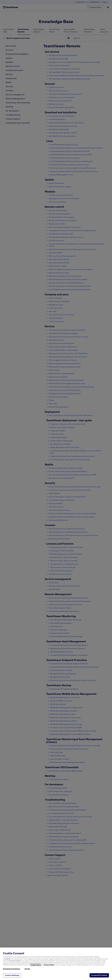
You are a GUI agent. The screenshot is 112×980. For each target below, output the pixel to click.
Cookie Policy (36, 965)
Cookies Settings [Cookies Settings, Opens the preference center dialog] (12, 975)
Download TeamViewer (12, 969)
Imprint (27, 969)
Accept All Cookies (99, 975)
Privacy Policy (49, 965)
